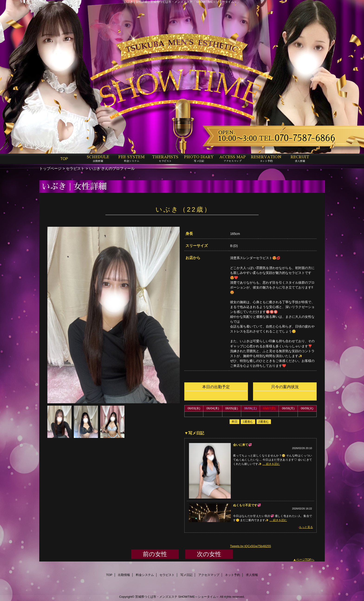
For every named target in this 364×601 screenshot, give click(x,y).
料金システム (145, 575)
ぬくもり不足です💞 (247, 505)
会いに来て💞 (242, 445)
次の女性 (209, 554)
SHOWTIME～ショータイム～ (199, 597)
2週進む (264, 422)
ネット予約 (232, 575)
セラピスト (75, 168)
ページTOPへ (305, 560)
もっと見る (306, 527)
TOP (64, 159)
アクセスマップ (209, 575)
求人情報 (252, 575)
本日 (234, 422)
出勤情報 (124, 575)
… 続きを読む (271, 464)
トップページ (50, 168)
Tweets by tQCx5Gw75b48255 (250, 546)
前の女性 (155, 554)
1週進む (248, 422)
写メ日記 (186, 575)
